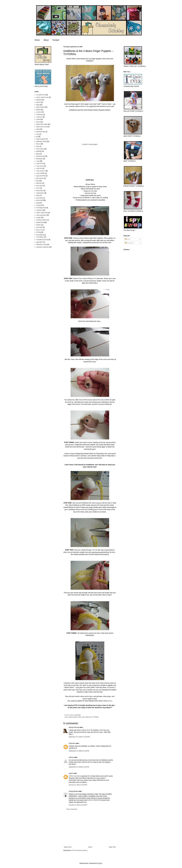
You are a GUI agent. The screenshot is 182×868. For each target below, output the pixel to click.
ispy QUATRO (41, 176)
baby (38, 105)
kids (83, 717)
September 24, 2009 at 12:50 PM (79, 737)
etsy (38, 134)
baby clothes (40, 107)
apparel (39, 100)
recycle (39, 205)
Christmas (40, 115)
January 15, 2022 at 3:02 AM (78, 805)
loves (38, 188)
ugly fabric (40, 242)
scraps (38, 218)
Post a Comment (72, 809)
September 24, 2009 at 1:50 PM (79, 751)
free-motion (40, 149)
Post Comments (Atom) (80, 850)
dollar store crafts (42, 124)
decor (38, 122)
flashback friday (41, 141)
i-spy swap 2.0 (41, 171)
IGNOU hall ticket (74, 776)
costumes (39, 117)
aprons (39, 102)
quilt (38, 203)
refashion (39, 210)
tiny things (40, 235)
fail (37, 137)
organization (40, 193)
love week (40, 186)
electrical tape (41, 132)
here (109, 701)
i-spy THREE (40, 173)
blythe (38, 110)
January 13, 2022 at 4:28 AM (78, 785)
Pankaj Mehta (73, 791)
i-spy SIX (39, 168)
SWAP (38, 225)
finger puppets (73, 717)
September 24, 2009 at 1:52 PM (79, 767)
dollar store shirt (41, 127)
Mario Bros (40, 191)
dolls (38, 129)
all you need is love (42, 97)
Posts (128, 239)
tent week (39, 227)
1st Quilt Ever (41, 95)
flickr (38, 146)
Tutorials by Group (42, 240)
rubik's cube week (42, 213)
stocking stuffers (42, 220)
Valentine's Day (41, 244)
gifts (38, 154)
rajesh (71, 773)
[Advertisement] (90, 828)
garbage (39, 151)
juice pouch (40, 178)
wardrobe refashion (43, 247)
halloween (40, 159)
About (46, 40)
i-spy (38, 161)
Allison (71, 757)
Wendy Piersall (74, 727)
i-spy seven (40, 166)
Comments (129, 243)
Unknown (72, 743)
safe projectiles (41, 215)
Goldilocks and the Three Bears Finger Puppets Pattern (90, 110)
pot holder (40, 198)
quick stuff (40, 200)
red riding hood (41, 208)
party (38, 195)
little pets (39, 183)
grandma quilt (41, 156)
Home (37, 40)
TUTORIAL (96, 717)
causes (39, 112)
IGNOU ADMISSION (94, 800)
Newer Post (68, 847)
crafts (38, 119)
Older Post (112, 847)
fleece (80, 717)
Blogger (100, 863)
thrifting (39, 232)
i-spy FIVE (40, 164)
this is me (39, 230)
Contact (56, 40)
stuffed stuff (88, 717)
